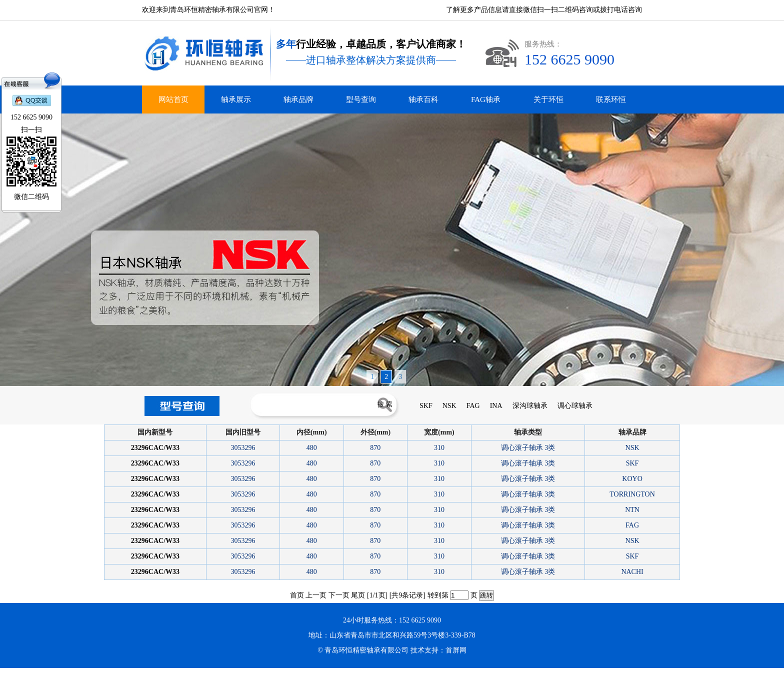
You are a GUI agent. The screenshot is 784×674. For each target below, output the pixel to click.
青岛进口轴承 (18, 671)
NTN (632, 510)
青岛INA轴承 (34, 671)
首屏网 (456, 650)
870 (375, 448)
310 (439, 448)
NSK (449, 406)
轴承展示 (236, 99)
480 (312, 448)
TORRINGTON (632, 494)
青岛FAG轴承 (49, 671)
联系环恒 (611, 99)
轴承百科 (423, 99)
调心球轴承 (575, 406)
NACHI (632, 572)
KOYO (632, 479)
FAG (473, 406)
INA (496, 406)
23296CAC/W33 (155, 448)
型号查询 (361, 99)
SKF (426, 406)
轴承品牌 (298, 99)
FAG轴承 (486, 99)
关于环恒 (548, 99)
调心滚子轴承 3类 (528, 448)
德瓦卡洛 (5, 671)
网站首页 (173, 99)
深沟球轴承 (530, 406)
